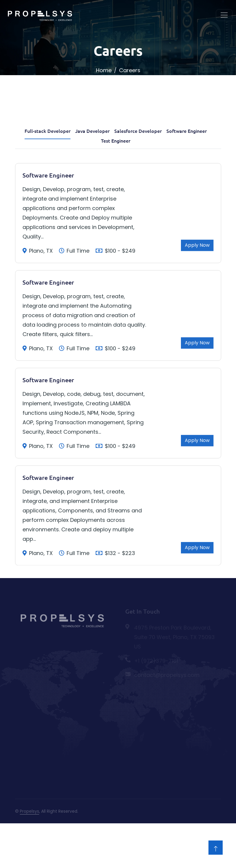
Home (104, 70)
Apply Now (197, 289)
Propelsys (29, 811)
